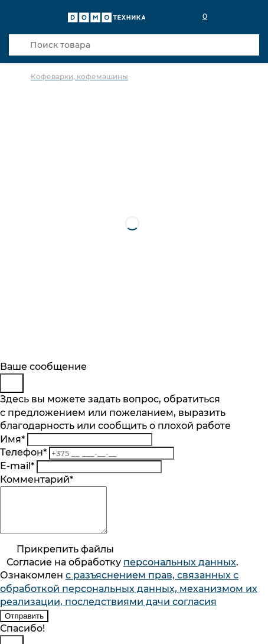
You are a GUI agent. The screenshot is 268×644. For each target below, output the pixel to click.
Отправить (24, 625)
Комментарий (37, 479)
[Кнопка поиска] (19, 45)
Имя (12, 439)
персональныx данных (180, 571)
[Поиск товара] (134, 45)
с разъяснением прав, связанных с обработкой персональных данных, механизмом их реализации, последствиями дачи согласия (129, 597)
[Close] (12, 383)
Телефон (23, 452)
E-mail (17, 466)
